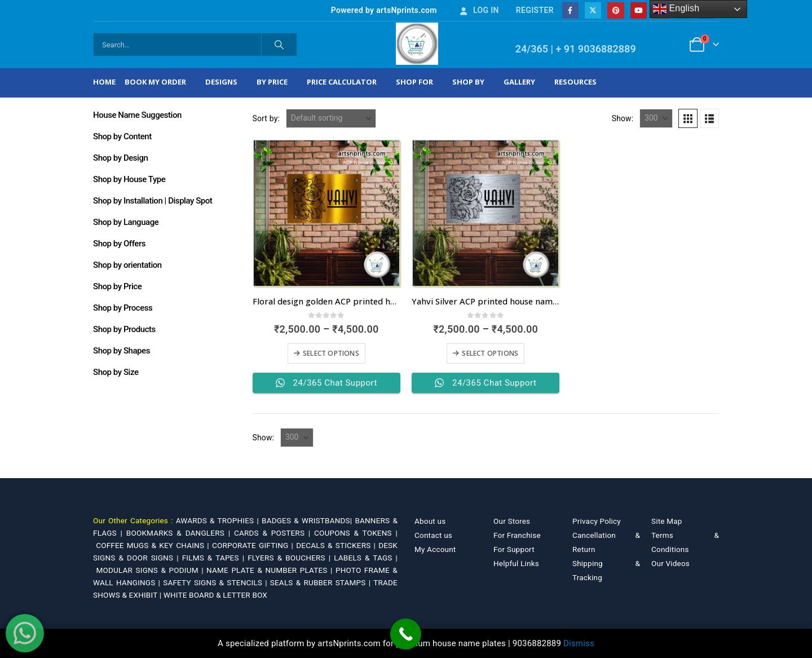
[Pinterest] (615, 10)
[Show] (656, 118)
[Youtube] (639, 10)
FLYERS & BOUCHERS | (291, 558)
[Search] (279, 45)
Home (104, 82)
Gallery (519, 82)
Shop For (414, 82)
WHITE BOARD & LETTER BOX (215, 595)
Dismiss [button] (579, 643)
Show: (623, 118)
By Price (272, 82)
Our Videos (670, 563)
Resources (575, 82)
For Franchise (517, 535)
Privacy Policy (597, 521)
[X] (593, 10)
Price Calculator (342, 82)
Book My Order (155, 82)
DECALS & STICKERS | (337, 545)
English (676, 9)
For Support (514, 549)
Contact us (433, 535)
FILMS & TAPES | (215, 558)
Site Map (667, 521)
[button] (688, 118)
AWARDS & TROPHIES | (217, 520)
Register (535, 10)
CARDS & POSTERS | (274, 533)
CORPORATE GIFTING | (254, 545)
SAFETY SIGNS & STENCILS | (217, 582)
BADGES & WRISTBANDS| (308, 520)
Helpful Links (516, 563)
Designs (221, 82)
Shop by (468, 82)
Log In (479, 10)
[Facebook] (570, 10)
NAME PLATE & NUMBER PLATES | (271, 570)
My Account (435, 549)
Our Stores (512, 521)
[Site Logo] (417, 44)
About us (430, 521)
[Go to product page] (326, 213)
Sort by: (266, 118)
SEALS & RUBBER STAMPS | (322, 582)
